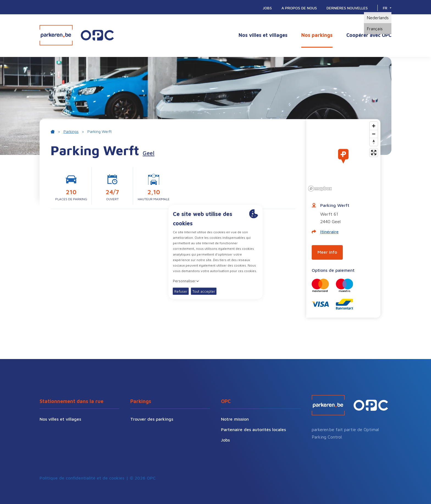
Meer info (327, 252)
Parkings (71, 131)
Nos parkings (317, 35)
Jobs (267, 8)
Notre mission (235, 419)
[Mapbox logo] (320, 189)
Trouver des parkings (152, 419)
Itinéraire (325, 232)
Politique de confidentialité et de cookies (82, 478)
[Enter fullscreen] (374, 153)
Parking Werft (100, 131)
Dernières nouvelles (347, 8)
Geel (149, 153)
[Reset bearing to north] (374, 142)
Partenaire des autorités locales (253, 429)
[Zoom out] (374, 134)
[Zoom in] (374, 126)
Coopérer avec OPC (369, 35)
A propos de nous (299, 8)
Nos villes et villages (263, 35)
